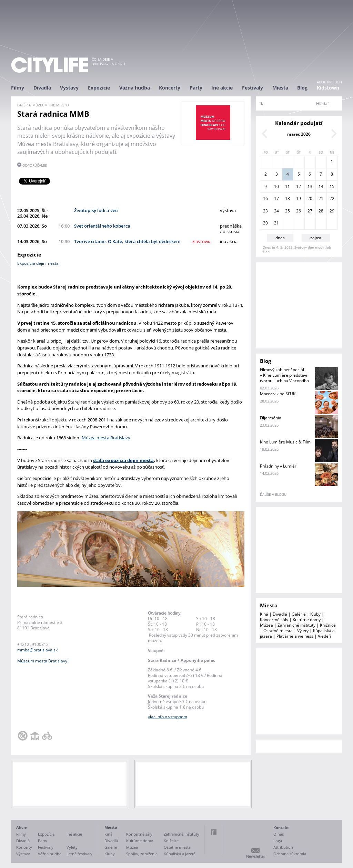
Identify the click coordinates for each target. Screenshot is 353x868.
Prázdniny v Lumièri (279, 466)
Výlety (303, 631)
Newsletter (256, 856)
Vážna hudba (135, 88)
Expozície (99, 88)
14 (321, 186)
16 (265, 198)
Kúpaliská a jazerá (180, 854)
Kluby (315, 614)
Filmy (18, 88)
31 (276, 223)
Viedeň (324, 636)
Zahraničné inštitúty (296, 625)
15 (332, 186)
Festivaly (253, 88)
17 (276, 198)
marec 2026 (299, 134)
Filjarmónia (271, 418)
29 (332, 211)
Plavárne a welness (295, 636)
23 (265, 211)
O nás (279, 834)
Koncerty (170, 88)
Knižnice (328, 625)
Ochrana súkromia (290, 854)
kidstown (201, 242)
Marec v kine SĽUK (278, 394)
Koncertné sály (274, 620)
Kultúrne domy (307, 620)
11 (288, 186)
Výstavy (69, 88)
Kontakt (281, 828)
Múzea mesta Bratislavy (106, 438)
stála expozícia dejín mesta (123, 460)
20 (310, 198)
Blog (302, 88)
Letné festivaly (79, 854)
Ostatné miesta (278, 631)
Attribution (283, 847)
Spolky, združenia (142, 854)
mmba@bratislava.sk (37, 650)
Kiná (264, 614)
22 (332, 198)
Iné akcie (222, 88)
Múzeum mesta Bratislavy (42, 661)
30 (265, 223)
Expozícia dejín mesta (38, 263)
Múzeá (266, 625)
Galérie (299, 614)
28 (321, 211)
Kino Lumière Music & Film (285, 442)
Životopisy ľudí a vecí (96, 210)
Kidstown (328, 88)
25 (288, 211)
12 (299, 186)
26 (299, 211)
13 (310, 186)
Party (196, 88)
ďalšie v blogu (273, 494)
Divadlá (42, 88)
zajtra (316, 238)
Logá (278, 841)
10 (276, 186)
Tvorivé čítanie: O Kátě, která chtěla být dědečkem (127, 241)
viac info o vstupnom (168, 717)
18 (288, 198)
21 (321, 198)
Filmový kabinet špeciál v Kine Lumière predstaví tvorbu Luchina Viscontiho (284, 375)
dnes (280, 238)
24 (276, 211)
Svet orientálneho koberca (102, 226)
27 (310, 211)
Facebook (214, 832)
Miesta (280, 88)
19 (299, 198)
